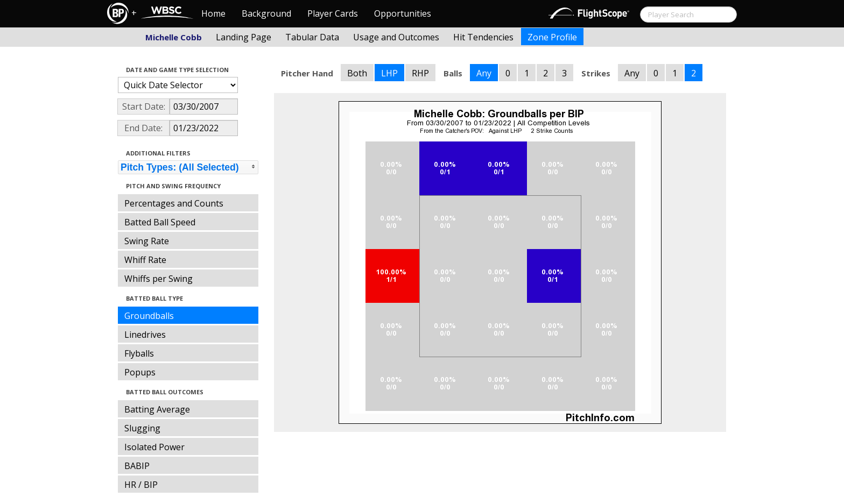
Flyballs (139, 353)
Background (266, 13)
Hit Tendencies (483, 37)
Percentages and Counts (174, 203)
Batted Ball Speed (160, 222)
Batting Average (157, 409)
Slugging (142, 428)
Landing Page (244, 37)
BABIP (137, 466)
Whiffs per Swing (159, 279)
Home (213, 13)
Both (357, 73)
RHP (420, 73)
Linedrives (145, 335)
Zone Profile (552, 37)
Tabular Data (312, 37)
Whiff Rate (145, 260)
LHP (389, 73)
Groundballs (149, 316)
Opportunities (403, 13)
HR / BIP (141, 485)
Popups (140, 372)
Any (484, 73)
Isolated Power (154, 447)
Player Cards (333, 13)
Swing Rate (147, 241)
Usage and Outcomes (396, 37)
